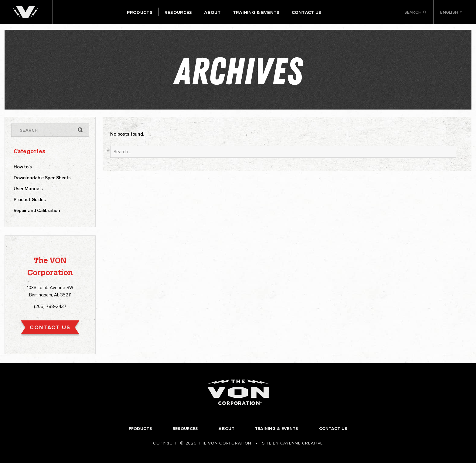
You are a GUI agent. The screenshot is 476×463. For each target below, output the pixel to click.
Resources (178, 12)
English (451, 12)
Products (140, 12)
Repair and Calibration (37, 211)
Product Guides (30, 200)
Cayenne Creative (302, 443)
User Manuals (28, 189)
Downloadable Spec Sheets (42, 178)
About (212, 12)
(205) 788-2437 (50, 306)
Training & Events (256, 12)
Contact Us (307, 12)
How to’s (23, 167)
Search (416, 13)
